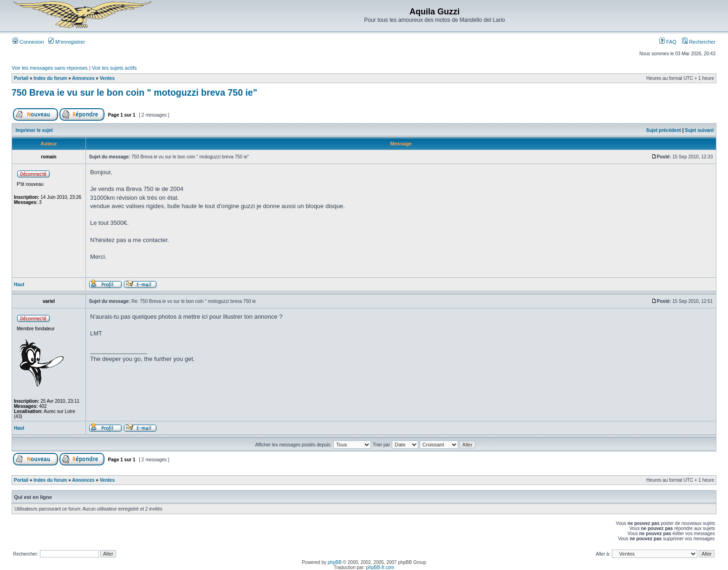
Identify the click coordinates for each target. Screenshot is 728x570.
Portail (21, 78)
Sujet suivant (699, 130)
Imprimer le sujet (34, 130)
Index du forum (50, 78)
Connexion (28, 42)
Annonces (83, 78)
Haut (19, 285)
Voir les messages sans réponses (50, 68)
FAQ (668, 42)
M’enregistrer (67, 42)
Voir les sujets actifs (114, 68)
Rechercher (699, 42)
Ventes (107, 78)
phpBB (335, 562)
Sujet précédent (664, 130)
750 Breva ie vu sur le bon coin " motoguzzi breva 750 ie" (134, 92)
